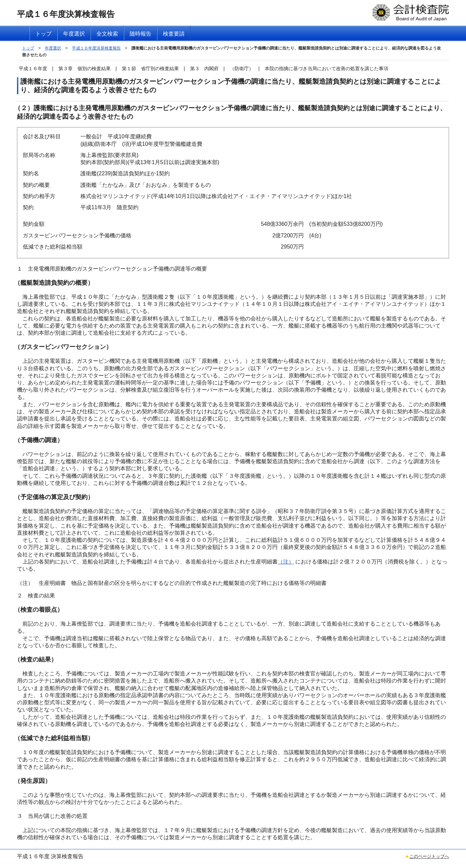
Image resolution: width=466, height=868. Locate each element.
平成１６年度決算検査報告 (96, 48)
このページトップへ (429, 856)
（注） (286, 562)
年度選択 (53, 48)
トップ (28, 48)
